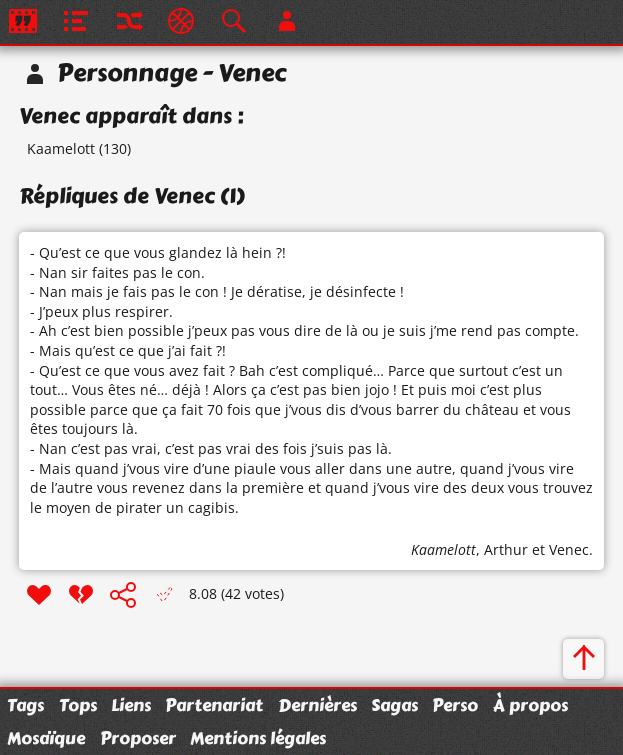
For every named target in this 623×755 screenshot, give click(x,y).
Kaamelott (61, 148)
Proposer (138, 738)
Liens (131, 705)
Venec (569, 549)
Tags (25, 705)
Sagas (394, 705)
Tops (78, 705)
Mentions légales (258, 738)
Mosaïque (46, 738)
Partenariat (214, 705)
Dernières (317, 705)
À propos (530, 705)
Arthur (506, 549)
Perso (455, 705)
